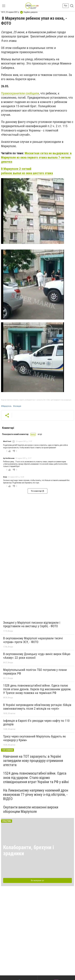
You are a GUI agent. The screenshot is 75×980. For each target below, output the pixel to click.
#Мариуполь (6, 406)
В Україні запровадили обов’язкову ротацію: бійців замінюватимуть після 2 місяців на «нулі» (37, 707)
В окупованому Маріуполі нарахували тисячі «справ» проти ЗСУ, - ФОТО (33, 640)
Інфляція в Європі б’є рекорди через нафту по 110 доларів (36, 723)
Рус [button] (66, 6)
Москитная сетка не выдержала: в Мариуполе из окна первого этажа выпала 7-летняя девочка (36, 158)
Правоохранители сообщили (20, 93)
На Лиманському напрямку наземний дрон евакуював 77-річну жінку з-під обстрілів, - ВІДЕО (36, 795)
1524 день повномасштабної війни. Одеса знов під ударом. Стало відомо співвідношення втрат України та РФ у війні (36, 777)
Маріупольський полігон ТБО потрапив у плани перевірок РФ (35, 672)
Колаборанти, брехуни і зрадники (29, 850)
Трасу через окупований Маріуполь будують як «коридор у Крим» (34, 738)
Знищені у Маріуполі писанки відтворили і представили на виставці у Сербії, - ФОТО (32, 624)
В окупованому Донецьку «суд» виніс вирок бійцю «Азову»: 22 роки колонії (37, 656)
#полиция (17, 406)
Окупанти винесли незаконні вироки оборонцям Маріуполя (31, 809)
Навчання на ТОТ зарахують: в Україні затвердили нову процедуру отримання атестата (33, 761)
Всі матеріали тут (37, 880)
